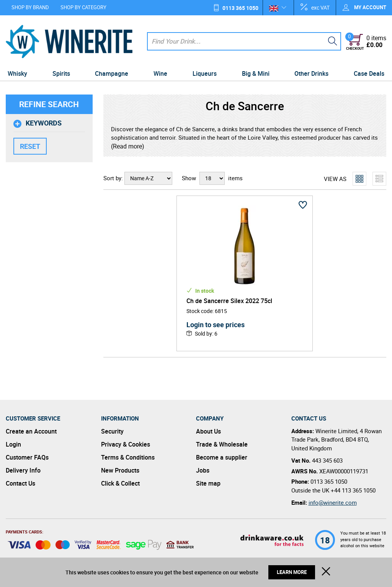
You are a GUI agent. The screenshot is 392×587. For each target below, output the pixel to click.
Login (13, 444)
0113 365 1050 (240, 8)
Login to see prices (216, 324)
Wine (160, 73)
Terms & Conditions (128, 457)
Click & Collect (120, 483)
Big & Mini (256, 73)
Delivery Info (23, 470)
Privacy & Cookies (126, 444)
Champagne (112, 73)
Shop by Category (83, 7)
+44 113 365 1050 (353, 490)
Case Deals (369, 73)
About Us (208, 431)
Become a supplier (222, 457)
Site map (208, 483)
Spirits (61, 73)
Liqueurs (205, 73)
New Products (120, 470)
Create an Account (31, 431)
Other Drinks (311, 73)
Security (112, 431)
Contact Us (20, 483)
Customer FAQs (27, 457)
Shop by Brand (30, 7)
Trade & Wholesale (222, 444)
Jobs (203, 470)
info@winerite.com (333, 502)
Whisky (17, 73)
